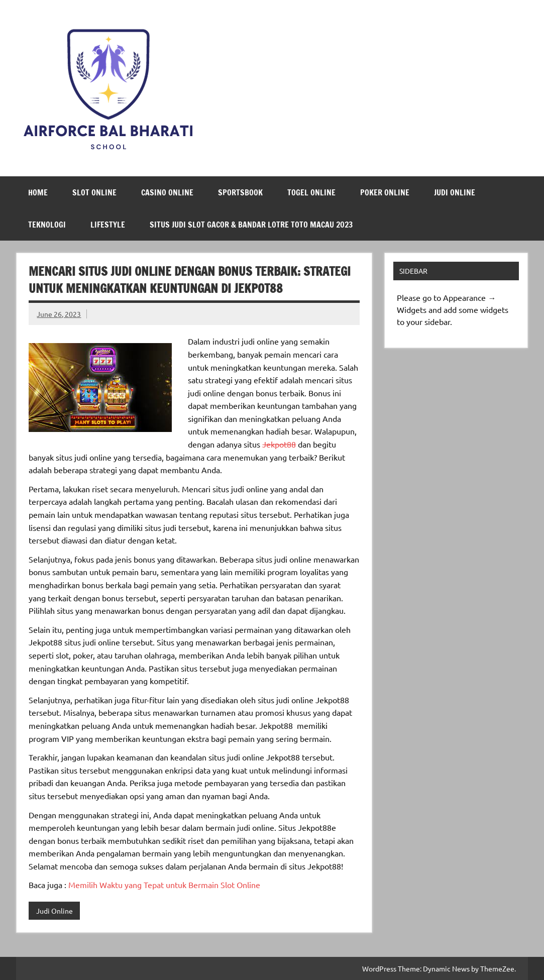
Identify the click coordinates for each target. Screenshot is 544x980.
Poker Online (385, 192)
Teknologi (47, 225)
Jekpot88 (279, 444)
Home (38, 192)
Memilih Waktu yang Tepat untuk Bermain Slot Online (164, 885)
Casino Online (167, 192)
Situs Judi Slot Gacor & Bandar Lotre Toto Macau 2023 (251, 225)
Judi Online (455, 192)
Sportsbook (240, 192)
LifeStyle (108, 225)
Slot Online (94, 192)
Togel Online (311, 192)
